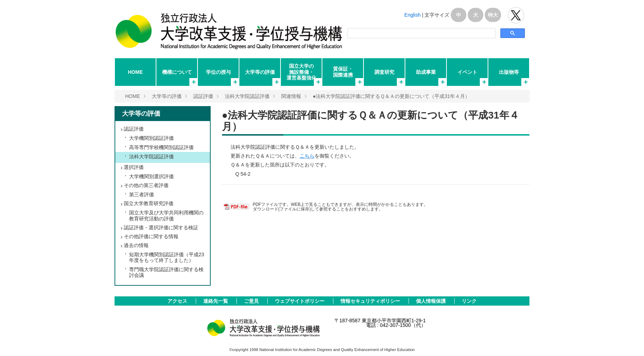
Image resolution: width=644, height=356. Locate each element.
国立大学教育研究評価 (149, 203)
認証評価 (203, 96)
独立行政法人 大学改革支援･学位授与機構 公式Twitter (516, 15)
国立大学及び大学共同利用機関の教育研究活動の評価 (166, 215)
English (412, 15)
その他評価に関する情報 (151, 236)
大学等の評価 (260, 72)
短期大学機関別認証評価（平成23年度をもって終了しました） (167, 257)
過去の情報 (136, 245)
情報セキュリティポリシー (371, 301)
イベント (467, 72)
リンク (469, 301)
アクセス (178, 301)
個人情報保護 (432, 301)
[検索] (421, 33)
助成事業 (426, 72)
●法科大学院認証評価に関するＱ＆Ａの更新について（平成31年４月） (391, 96)
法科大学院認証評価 (247, 96)
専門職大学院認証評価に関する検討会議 (166, 272)
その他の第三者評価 (146, 185)
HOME (135, 72)
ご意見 (252, 301)
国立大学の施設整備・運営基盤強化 (301, 72)
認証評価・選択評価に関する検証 (161, 228)
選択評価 (134, 167)
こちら (307, 156)
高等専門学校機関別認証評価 (161, 147)
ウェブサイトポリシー (300, 301)
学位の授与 (218, 72)
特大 (493, 15)
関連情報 (291, 96)
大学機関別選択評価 (151, 176)
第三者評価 (141, 195)
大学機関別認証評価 (151, 138)
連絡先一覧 (216, 301)
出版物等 (509, 72)
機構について (177, 72)
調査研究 (384, 72)
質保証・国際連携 (343, 72)
